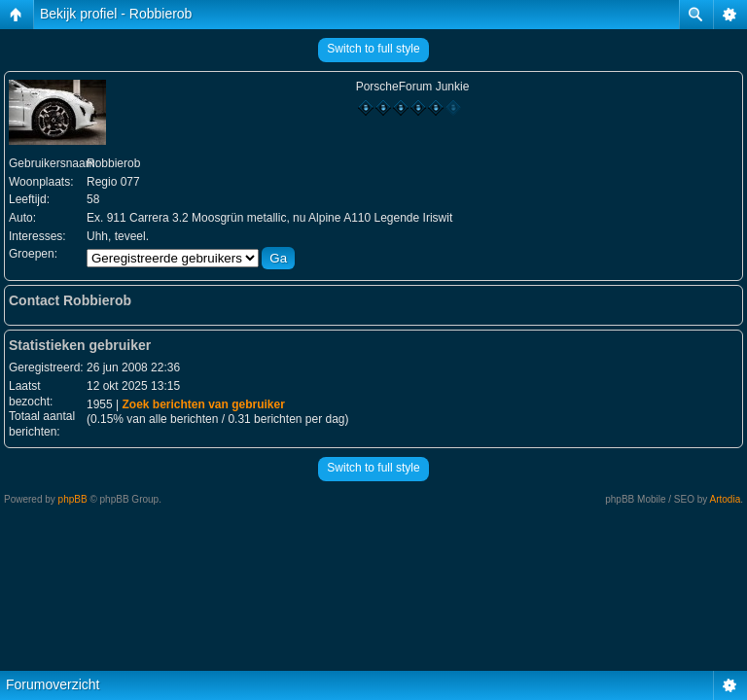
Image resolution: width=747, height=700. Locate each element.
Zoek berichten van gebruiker (203, 404)
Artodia (726, 499)
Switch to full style (373, 49)
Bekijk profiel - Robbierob (116, 14)
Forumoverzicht (53, 684)
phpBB (73, 499)
